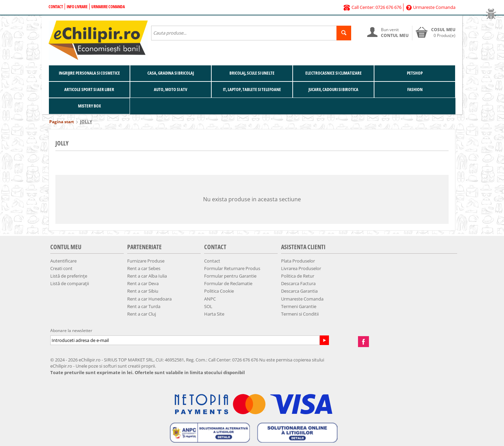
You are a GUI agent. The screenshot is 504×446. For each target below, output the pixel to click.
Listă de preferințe (69, 276)
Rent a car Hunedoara (149, 299)
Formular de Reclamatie (228, 283)
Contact (56, 7)
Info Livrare (77, 7)
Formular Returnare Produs (232, 268)
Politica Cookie (219, 291)
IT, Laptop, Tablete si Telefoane (252, 89)
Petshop (415, 73)
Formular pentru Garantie (230, 276)
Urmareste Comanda (431, 7)
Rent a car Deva (143, 283)
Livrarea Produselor (301, 268)
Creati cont (61, 268)
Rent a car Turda (144, 306)
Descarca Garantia (299, 291)
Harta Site (214, 314)
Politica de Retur (298, 276)
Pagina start (62, 122)
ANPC (210, 299)
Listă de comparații (70, 283)
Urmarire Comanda (108, 7)
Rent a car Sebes (144, 268)
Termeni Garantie (299, 306)
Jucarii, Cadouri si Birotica (333, 89)
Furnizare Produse (146, 261)
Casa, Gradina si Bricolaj (171, 73)
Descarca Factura (298, 283)
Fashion (415, 89)
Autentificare (63, 261)
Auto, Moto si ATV (171, 89)
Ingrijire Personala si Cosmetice (89, 73)
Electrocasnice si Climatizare (334, 73)
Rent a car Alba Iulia (147, 276)
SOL (208, 306)
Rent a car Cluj (142, 314)
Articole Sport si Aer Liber (89, 89)
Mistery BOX (89, 106)
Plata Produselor (298, 261)
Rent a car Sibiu (143, 291)
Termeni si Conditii (300, 314)
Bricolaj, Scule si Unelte (252, 73)
